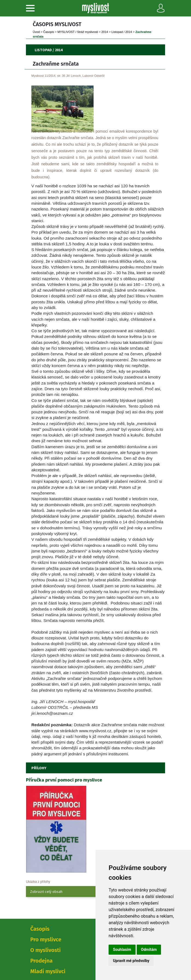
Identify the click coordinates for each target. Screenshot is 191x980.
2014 (105, 32)
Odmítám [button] (149, 950)
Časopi (49, 32)
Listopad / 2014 (122, 32)
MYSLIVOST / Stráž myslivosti (78, 32)
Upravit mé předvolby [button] (131, 961)
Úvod (36, 32)
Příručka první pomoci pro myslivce (64, 780)
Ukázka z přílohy (38, 882)
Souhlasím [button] (122, 950)
